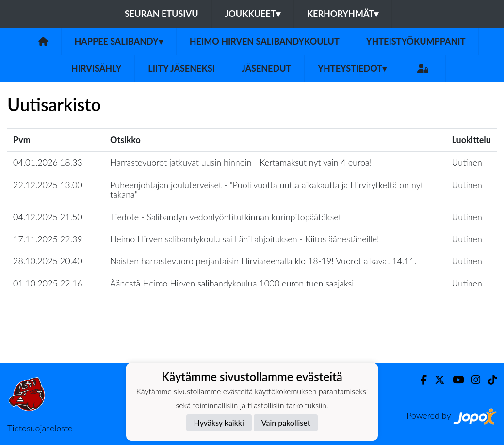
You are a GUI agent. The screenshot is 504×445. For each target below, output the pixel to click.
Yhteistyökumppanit (416, 41)
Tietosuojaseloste (40, 428)
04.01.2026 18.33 (48, 162)
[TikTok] (488, 380)
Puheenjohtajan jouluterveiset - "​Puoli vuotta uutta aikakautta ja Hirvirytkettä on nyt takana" (267, 190)
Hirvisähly (97, 68)
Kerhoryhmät (343, 14)
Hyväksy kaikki (219, 422)
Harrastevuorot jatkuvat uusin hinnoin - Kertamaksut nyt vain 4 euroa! (241, 162)
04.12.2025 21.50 (48, 217)
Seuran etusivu (162, 14)
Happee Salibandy (119, 41)
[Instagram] (472, 380)
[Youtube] (454, 380)
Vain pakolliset (286, 422)
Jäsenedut (266, 68)
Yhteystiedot (352, 68)
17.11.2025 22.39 (48, 239)
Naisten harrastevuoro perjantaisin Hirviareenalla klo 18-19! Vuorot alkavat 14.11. (263, 261)
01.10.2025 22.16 (48, 283)
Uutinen (467, 162)
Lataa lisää (252, 342)
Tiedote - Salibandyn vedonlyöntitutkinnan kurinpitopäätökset (226, 217)
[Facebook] (420, 380)
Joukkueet (253, 14)
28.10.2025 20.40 (48, 261)
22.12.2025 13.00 (48, 185)
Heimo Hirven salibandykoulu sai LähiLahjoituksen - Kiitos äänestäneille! (245, 239)
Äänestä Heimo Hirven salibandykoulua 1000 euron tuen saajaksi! (233, 283)
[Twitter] (436, 380)
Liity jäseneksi (181, 68)
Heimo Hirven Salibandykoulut (265, 41)
